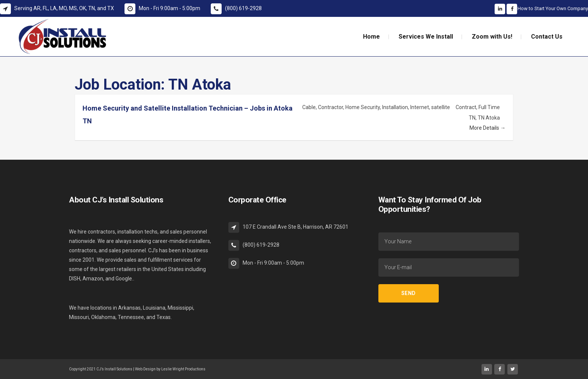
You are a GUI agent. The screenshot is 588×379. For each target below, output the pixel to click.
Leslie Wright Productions (183, 369)
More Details (487, 128)
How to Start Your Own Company (553, 8)
